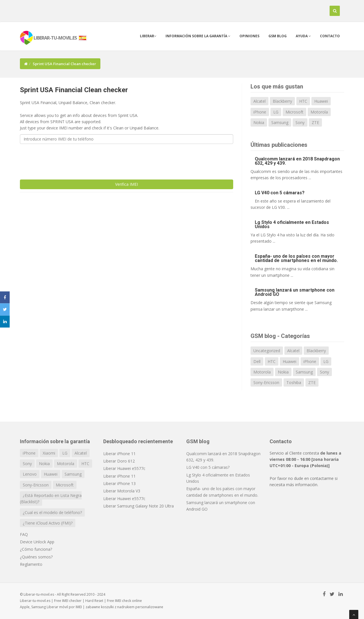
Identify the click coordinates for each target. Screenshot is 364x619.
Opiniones (249, 36)
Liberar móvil (57, 607)
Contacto (330, 36)
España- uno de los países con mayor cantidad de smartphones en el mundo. (296, 258)
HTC (303, 101)
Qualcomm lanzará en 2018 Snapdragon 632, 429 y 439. (297, 161)
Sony (300, 122)
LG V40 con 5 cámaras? (280, 193)
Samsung (280, 122)
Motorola (319, 112)
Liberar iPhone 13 (119, 483)
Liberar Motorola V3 (122, 491)
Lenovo (30, 474)
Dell (257, 361)
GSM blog (278, 36)
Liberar (148, 36)
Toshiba (294, 382)
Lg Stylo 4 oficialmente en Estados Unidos (292, 224)
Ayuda (303, 36)
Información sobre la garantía (198, 36)
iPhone (260, 112)
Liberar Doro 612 (119, 461)
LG (276, 112)
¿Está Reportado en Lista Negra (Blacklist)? (51, 499)
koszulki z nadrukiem (118, 607)
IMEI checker (72, 601)
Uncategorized (267, 351)
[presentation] (63, 159)
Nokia (259, 122)
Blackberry (282, 101)
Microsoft (294, 112)
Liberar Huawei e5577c (124, 468)
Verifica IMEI (127, 184)
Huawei (321, 101)
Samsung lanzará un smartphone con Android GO (295, 292)
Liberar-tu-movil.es (35, 601)
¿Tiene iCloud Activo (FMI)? (48, 523)
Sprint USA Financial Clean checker (74, 90)
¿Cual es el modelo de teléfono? (52, 512)
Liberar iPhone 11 (119, 454)
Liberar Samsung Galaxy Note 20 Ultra (138, 506)
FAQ (24, 534)
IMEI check (123, 601)
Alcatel (259, 101)
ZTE (315, 122)
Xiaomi (49, 453)
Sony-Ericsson (266, 382)
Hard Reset (94, 601)
